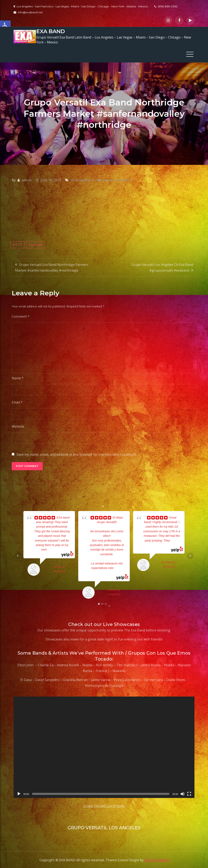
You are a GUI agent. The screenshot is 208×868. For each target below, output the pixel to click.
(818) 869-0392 (166, 6)
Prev (18, 556)
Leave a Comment (117, 180)
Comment (21, 316)
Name (18, 378)
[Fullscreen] (189, 794)
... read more (55, 550)
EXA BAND (50, 31)
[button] (5, 26)
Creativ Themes (157, 860)
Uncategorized (82, 180)
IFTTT (17, 245)
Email (17, 402)
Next (190, 556)
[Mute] (183, 794)
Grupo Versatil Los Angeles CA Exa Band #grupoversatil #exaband (162, 267)
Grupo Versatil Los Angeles (104, 806)
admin (27, 180)
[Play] (19, 794)
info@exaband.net (28, 12)
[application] (104, 747)
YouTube (35, 245)
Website (18, 426)
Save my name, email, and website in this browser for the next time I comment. (77, 454)
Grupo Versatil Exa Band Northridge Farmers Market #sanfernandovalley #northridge (52, 267)
